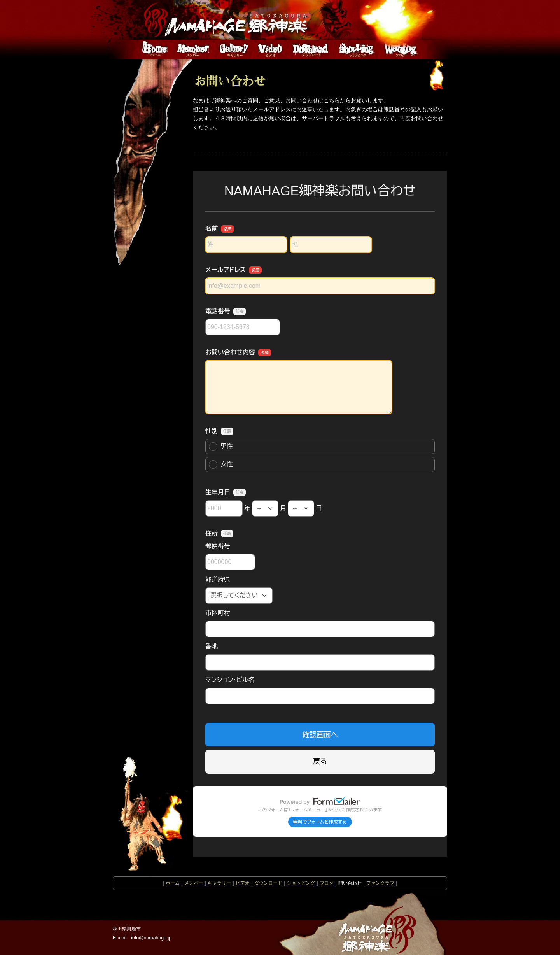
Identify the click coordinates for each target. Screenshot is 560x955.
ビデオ (243, 883)
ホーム (173, 883)
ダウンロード (268, 883)
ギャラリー (219, 883)
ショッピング (301, 883)
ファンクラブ (380, 883)
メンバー (194, 883)
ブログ (327, 883)
